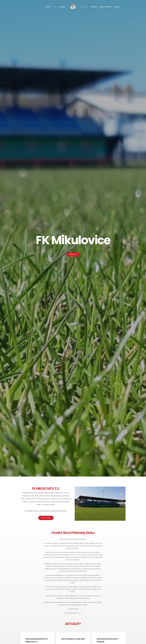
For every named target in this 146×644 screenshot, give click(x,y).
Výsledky (81, 271)
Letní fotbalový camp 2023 (73, 214)
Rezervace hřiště (105, 7)
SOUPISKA (73, 307)
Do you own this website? (94, 549)
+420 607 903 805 (47, 590)
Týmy (55, 7)
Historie (62, 7)
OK (110, 549)
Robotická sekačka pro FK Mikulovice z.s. (37, 215)
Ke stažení (85, 7)
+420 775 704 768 (47, 584)
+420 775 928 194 (42, 552)
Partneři (94, 7)
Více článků (73, 242)
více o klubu (46, 91)
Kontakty (117, 7)
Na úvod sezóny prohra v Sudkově (59, 627)
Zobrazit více (46, 457)
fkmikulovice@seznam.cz (48, 549)
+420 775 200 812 (42, 554)
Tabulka (108, 271)
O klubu (48, 7)
